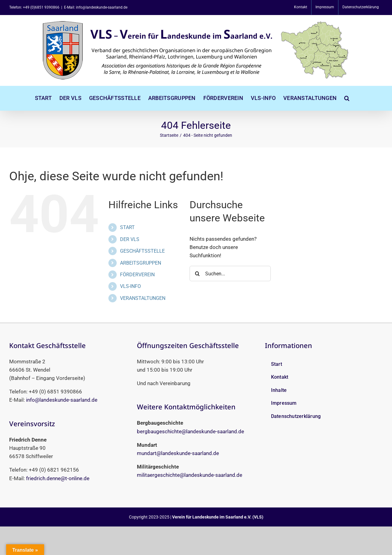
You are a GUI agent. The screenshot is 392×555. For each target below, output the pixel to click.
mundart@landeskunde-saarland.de (178, 453)
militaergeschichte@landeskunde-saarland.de (190, 475)
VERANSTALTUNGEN (143, 298)
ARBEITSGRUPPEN (141, 263)
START (127, 227)
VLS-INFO (130, 286)
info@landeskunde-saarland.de (62, 400)
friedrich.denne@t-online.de (58, 478)
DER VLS (130, 239)
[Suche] (197, 274)
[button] (347, 98)
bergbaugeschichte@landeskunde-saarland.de (190, 431)
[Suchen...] (230, 274)
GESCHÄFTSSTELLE (142, 251)
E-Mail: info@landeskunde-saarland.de (96, 7)
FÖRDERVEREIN (137, 275)
